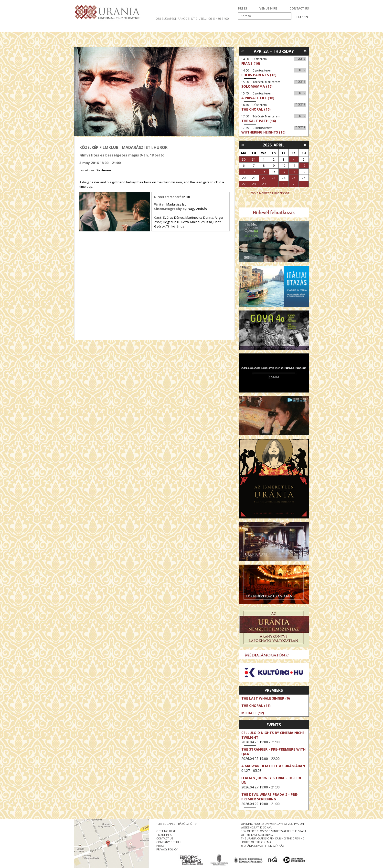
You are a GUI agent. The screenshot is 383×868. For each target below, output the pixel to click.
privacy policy (167, 849)
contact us (165, 838)
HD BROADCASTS (138, 28)
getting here (166, 831)
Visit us (200, 28)
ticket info (164, 835)
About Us (173, 28)
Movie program (96, 28)
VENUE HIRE (268, 8)
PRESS (242, 8)
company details (169, 842)
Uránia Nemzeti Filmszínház (269, 193)
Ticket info (275, 28)
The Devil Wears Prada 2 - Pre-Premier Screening (270, 797)
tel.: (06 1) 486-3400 (215, 19)
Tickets (300, 59)
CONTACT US (299, 8)
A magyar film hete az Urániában (273, 766)
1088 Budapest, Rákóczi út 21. (177, 19)
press (160, 846)
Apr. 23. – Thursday (274, 51)
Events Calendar (236, 28)
